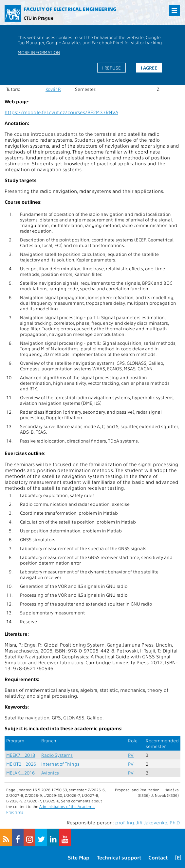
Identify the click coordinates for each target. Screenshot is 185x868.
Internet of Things (60, 764)
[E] (178, 857)
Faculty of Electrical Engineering (70, 9)
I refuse (111, 68)
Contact (158, 857)
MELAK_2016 (20, 773)
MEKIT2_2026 (21, 764)
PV (131, 755)
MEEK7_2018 (21, 755)
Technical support (119, 857)
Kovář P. (53, 89)
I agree (149, 68)
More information (39, 52)
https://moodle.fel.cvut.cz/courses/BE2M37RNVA (61, 112)
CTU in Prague (38, 18)
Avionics (50, 773)
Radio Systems (57, 755)
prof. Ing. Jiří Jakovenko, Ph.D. (148, 822)
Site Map (79, 857)
